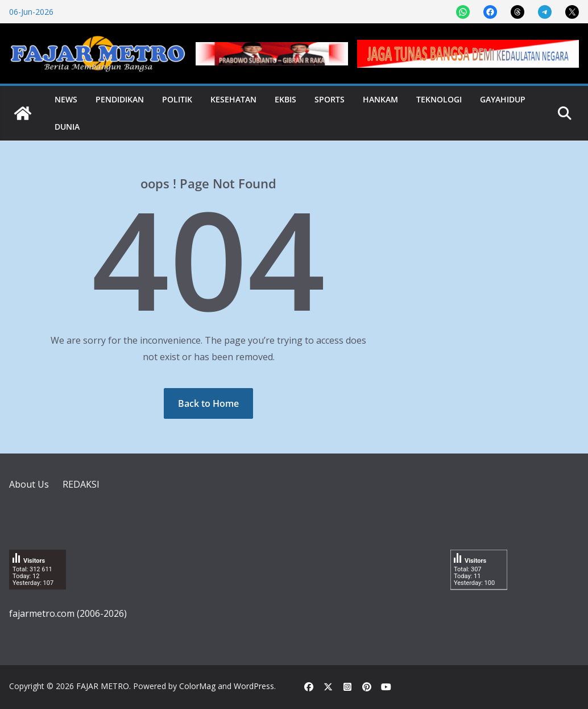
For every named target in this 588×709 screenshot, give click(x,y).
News (66, 99)
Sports (330, 99)
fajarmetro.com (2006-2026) (68, 613)
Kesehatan (233, 99)
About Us (29, 484)
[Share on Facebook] (490, 12)
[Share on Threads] (517, 12)
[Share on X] (572, 12)
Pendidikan (120, 99)
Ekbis (285, 99)
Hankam (380, 99)
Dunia (67, 127)
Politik (177, 99)
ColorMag (197, 686)
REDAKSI (81, 484)
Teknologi (439, 99)
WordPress (254, 686)
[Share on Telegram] (545, 12)
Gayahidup (503, 99)
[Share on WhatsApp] (463, 12)
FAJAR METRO (103, 686)
